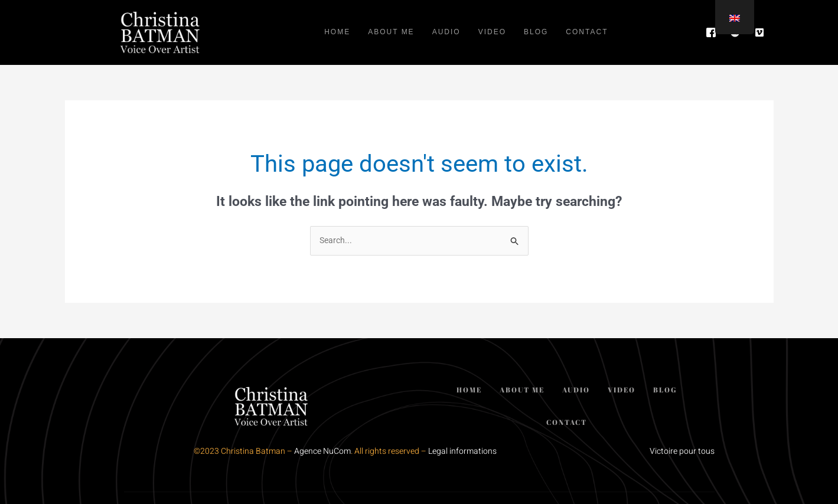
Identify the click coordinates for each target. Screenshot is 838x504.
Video (492, 32)
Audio (446, 32)
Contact (587, 32)
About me (391, 32)
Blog (536, 32)
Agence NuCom (322, 452)
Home (337, 32)
